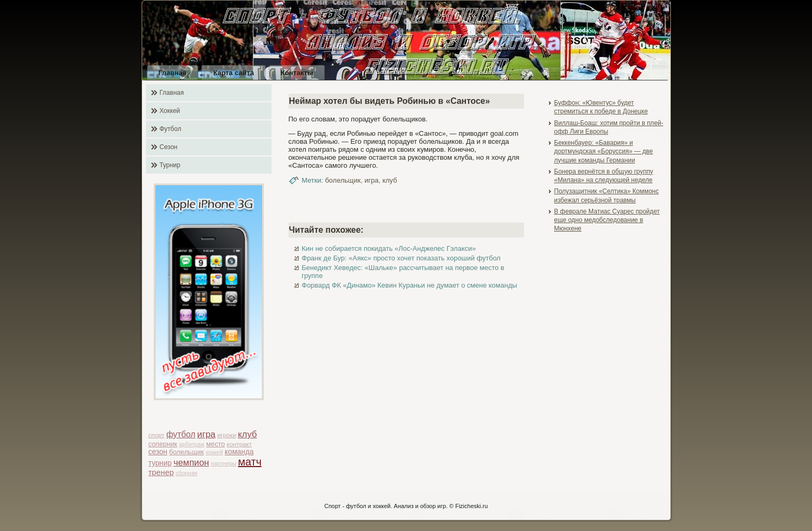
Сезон (169, 147)
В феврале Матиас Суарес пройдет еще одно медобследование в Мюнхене (607, 220)
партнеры (224, 463)
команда (239, 452)
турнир (160, 463)
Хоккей (170, 111)
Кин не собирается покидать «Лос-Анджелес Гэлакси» (389, 248)
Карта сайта (233, 73)
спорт (157, 435)
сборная (187, 473)
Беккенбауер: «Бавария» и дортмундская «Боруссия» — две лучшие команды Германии (604, 152)
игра (206, 434)
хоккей (214, 452)
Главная (173, 73)
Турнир (170, 165)
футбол (181, 434)
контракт (239, 444)
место (215, 444)
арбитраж (192, 444)
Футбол (171, 129)
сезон (158, 452)
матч (250, 462)
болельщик (187, 452)
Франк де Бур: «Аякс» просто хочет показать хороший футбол (401, 258)
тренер (161, 472)
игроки (227, 435)
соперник (163, 444)
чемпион (191, 463)
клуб (248, 434)
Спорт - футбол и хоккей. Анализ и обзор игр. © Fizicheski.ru (406, 506)
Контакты (297, 73)
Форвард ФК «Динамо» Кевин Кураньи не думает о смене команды (410, 285)
